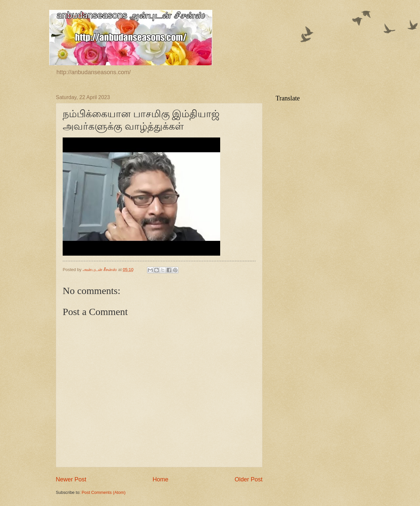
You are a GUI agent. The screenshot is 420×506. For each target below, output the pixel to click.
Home (160, 479)
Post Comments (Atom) (104, 492)
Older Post (249, 479)
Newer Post (71, 479)
